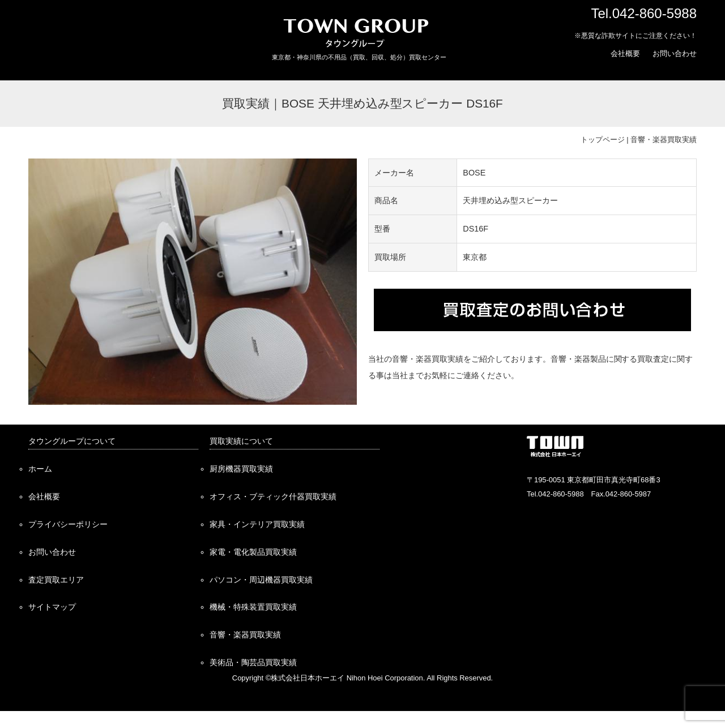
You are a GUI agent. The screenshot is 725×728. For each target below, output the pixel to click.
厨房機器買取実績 (241, 469)
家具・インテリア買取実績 (257, 524)
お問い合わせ (675, 53)
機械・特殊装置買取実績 (253, 607)
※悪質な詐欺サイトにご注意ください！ (636, 36)
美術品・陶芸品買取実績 (253, 662)
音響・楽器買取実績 (664, 140)
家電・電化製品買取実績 (253, 552)
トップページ (603, 140)
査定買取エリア (56, 580)
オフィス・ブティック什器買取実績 (273, 496)
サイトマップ (52, 607)
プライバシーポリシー (68, 524)
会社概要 (625, 53)
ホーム (40, 469)
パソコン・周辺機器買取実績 (261, 580)
